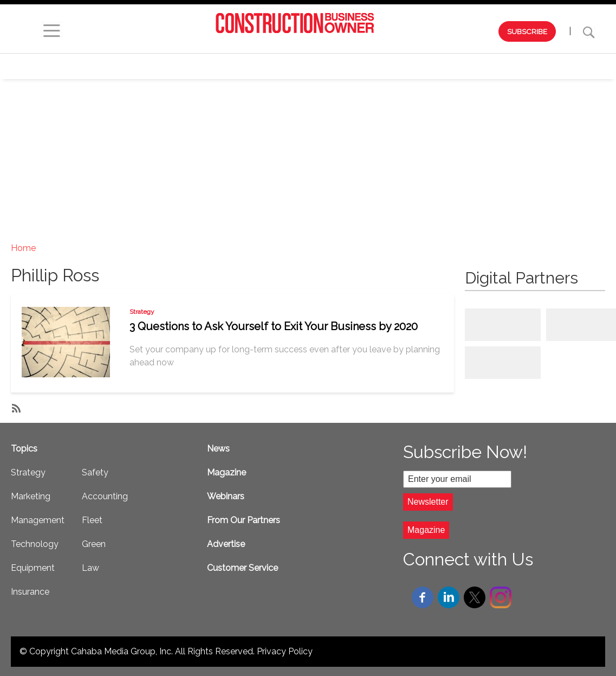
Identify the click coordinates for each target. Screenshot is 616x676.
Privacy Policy (285, 651)
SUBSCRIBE (527, 31)
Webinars (153, 66)
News (218, 449)
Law (90, 568)
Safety (559, 66)
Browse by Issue (76, 66)
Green (94, 544)
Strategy (215, 66)
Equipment (500, 66)
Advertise (226, 544)
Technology (428, 66)
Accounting (105, 496)
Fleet (92, 520)
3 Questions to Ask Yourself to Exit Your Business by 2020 (274, 326)
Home (23, 248)
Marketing (280, 66)
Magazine (226, 472)
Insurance (30, 592)
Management (352, 66)
